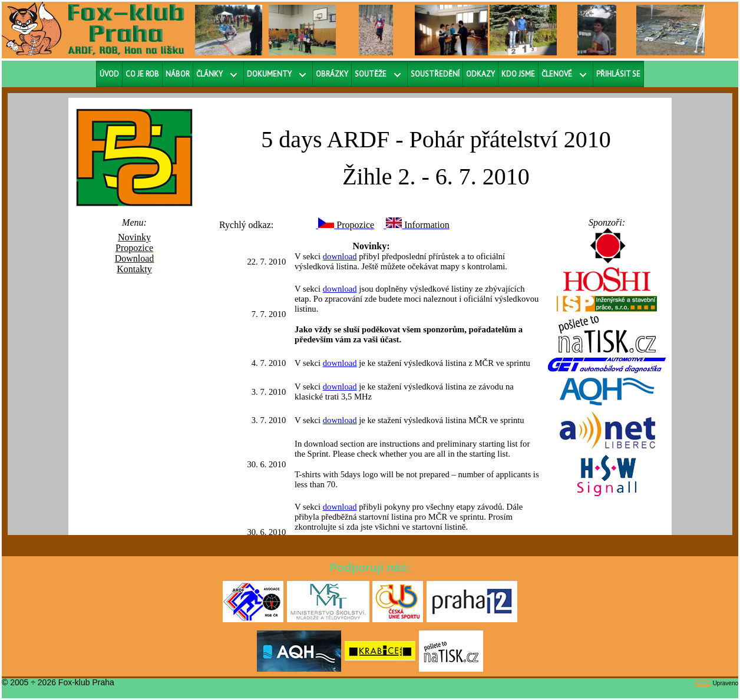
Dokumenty (269, 74)
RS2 (703, 682)
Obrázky (332, 74)
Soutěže (371, 74)
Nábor (178, 74)
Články (209, 74)
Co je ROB (142, 74)
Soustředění (435, 74)
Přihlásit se (618, 74)
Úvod (109, 74)
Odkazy (480, 74)
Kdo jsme (518, 74)
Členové (557, 74)
